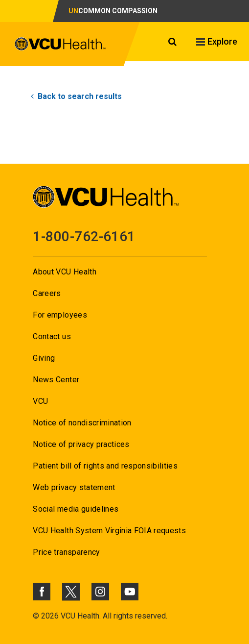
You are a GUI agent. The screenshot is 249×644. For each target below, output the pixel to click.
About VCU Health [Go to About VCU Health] (64, 272)
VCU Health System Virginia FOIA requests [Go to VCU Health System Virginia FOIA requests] (109, 531)
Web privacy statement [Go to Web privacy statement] (74, 487)
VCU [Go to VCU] (40, 401)
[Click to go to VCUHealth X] (71, 592)
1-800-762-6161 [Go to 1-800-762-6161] (84, 236)
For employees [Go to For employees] (60, 315)
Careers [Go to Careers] (47, 293)
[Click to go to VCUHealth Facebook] (42, 592)
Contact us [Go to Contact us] (52, 336)
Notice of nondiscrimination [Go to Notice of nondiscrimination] (82, 423)
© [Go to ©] (36, 616)
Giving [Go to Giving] (44, 358)
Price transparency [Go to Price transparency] (66, 552)
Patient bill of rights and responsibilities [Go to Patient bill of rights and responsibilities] (105, 466)
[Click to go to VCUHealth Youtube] (130, 592)
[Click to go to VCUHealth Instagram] (100, 592)
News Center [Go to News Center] (56, 380)
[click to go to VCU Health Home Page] (68, 48)
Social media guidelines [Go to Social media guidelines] (76, 509)
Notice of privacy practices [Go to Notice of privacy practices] (81, 444)
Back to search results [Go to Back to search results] (76, 96)
